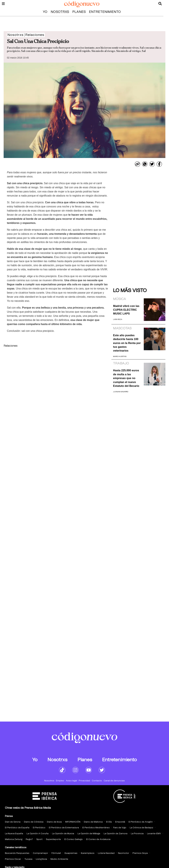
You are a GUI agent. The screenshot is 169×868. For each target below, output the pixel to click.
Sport (39, 839)
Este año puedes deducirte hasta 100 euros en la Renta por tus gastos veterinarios (127, 343)
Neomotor (124, 853)
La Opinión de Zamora (116, 834)
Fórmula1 (56, 853)
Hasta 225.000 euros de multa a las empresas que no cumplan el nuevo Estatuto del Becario (126, 378)
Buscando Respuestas (17, 853)
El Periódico (39, 828)
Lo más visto (130, 291)
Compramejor (40, 853)
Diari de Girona (13, 822)
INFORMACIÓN (73, 822)
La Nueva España (14, 834)
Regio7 (29, 839)
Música (120, 299)
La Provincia (137, 834)
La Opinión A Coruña (38, 834)
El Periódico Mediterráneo (96, 828)
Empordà (120, 822)
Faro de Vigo (120, 828)
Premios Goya (140, 853)
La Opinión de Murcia (63, 834)
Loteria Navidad (106, 853)
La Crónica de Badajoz (141, 828)
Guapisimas (71, 853)
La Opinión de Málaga (89, 834)
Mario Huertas (120, 356)
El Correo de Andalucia (98, 839)
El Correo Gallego (74, 839)
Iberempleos (88, 853)
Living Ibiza (41, 859)
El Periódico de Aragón (141, 822)
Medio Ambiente (59, 859)
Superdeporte (53, 839)
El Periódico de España (17, 828)
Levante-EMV (154, 834)
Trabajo (121, 363)
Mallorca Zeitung (14, 839)
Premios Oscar (13, 859)
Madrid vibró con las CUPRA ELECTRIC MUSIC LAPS (126, 310)
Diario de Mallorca (93, 822)
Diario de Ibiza (54, 822)
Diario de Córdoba (34, 822)
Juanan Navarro (121, 392)
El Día (109, 822)
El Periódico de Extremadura (64, 828)
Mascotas (122, 328)
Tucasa (28, 859)
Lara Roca (118, 319)
